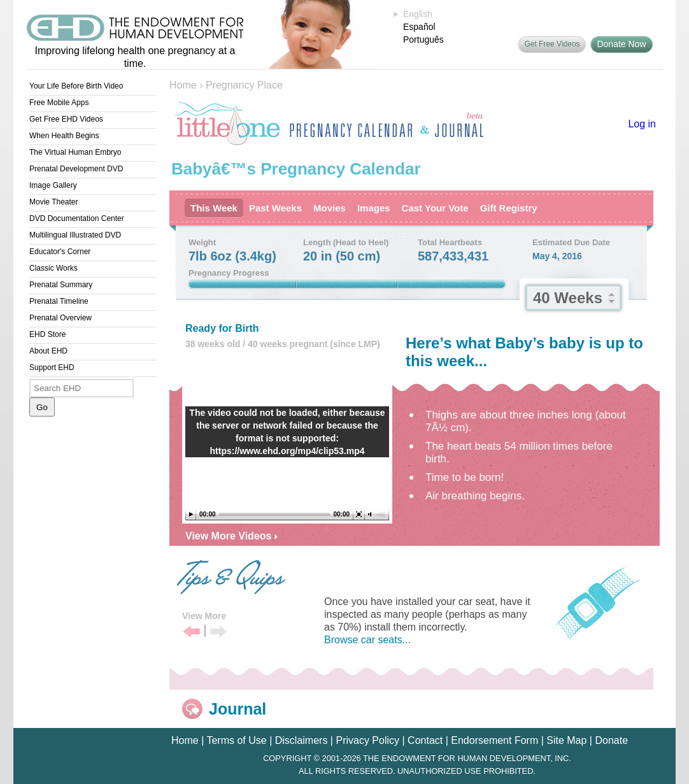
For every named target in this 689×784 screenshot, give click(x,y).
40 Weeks (568, 298)
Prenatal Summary (61, 285)
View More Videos (231, 536)
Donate (611, 740)
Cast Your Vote (435, 208)
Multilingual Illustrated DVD (75, 235)
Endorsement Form (494, 740)
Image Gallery (53, 185)
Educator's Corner (60, 252)
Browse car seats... (367, 640)
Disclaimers (302, 740)
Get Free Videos (552, 44)
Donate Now (621, 44)
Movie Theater (53, 202)
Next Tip (219, 632)
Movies (330, 208)
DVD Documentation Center (77, 218)
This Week (214, 208)
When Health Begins (64, 136)
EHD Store (47, 334)
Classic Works (53, 268)
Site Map (566, 740)
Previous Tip (191, 632)
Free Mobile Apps (59, 103)
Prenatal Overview (60, 318)
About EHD (48, 351)
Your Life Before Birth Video (76, 86)
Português (423, 39)
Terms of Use (236, 740)
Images (374, 208)
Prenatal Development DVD (76, 169)
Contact (425, 740)
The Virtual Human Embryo (75, 152)
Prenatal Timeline (59, 301)
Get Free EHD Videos (66, 119)
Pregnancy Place (244, 85)
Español (419, 27)
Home (183, 85)
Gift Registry (509, 208)
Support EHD (52, 367)
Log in (642, 124)
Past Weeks (275, 208)
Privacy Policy (367, 740)
